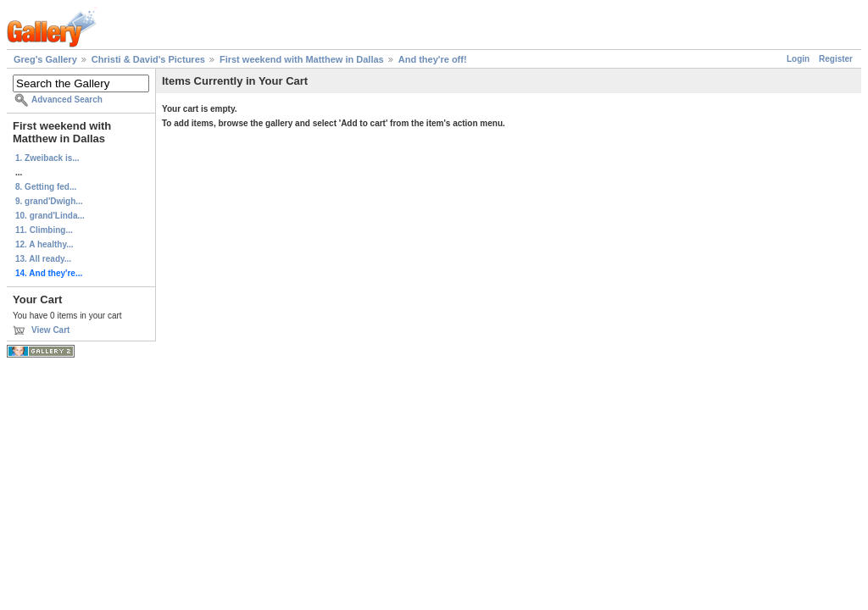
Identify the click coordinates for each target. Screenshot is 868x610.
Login (798, 59)
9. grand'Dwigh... (49, 201)
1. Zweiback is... (47, 158)
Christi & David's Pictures (148, 59)
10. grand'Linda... (50, 216)
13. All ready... (43, 259)
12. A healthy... (45, 244)
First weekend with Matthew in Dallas (302, 59)
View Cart (50, 330)
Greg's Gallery (45, 59)
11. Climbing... (44, 230)
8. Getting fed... (46, 187)
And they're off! (433, 59)
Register (836, 59)
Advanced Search (67, 100)
